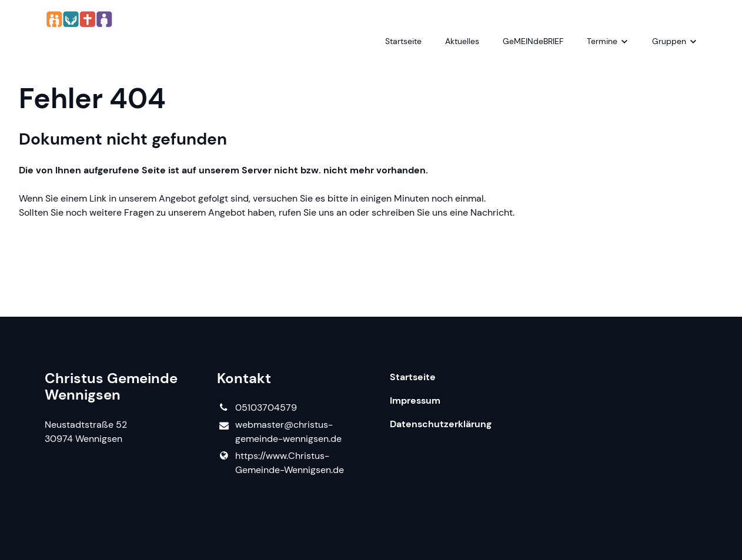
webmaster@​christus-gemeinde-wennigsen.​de (279, 432)
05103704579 (257, 408)
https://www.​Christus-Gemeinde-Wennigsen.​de (280, 463)
